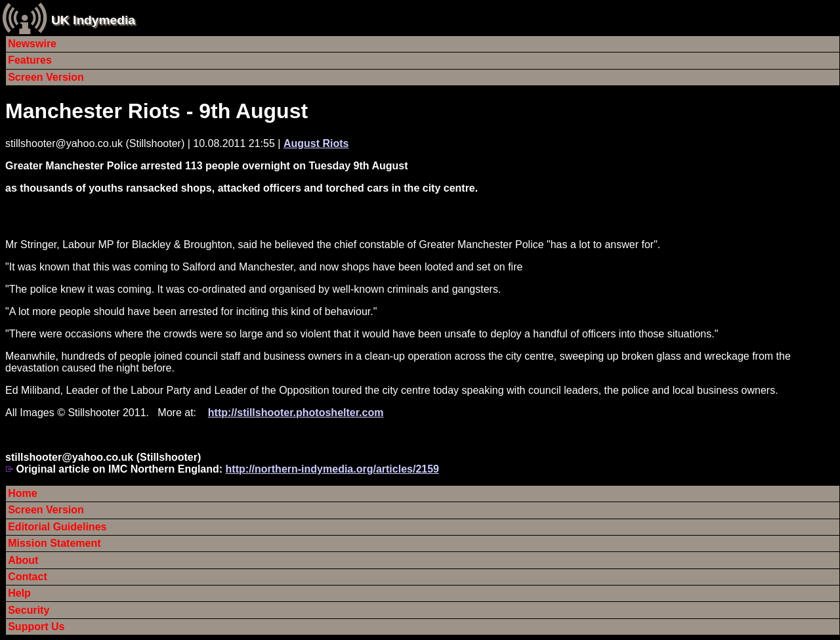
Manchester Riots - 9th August (157, 111)
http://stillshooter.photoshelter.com (296, 413)
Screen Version (46, 77)
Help (19, 593)
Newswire (32, 44)
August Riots (316, 143)
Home (22, 493)
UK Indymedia (93, 20)
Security (29, 610)
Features (30, 60)
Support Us (36, 627)
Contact (28, 577)
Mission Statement (54, 543)
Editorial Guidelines (57, 527)
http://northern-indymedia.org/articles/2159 (332, 469)
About (23, 560)
